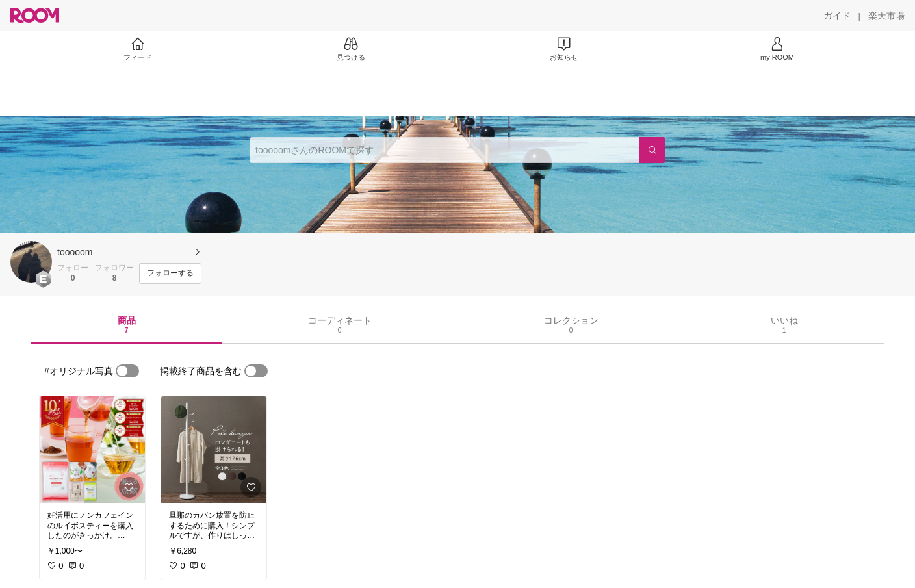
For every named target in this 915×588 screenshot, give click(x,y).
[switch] (127, 371)
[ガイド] (837, 16)
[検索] (652, 150)
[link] (92, 450)
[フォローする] (170, 274)
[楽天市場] (886, 16)
